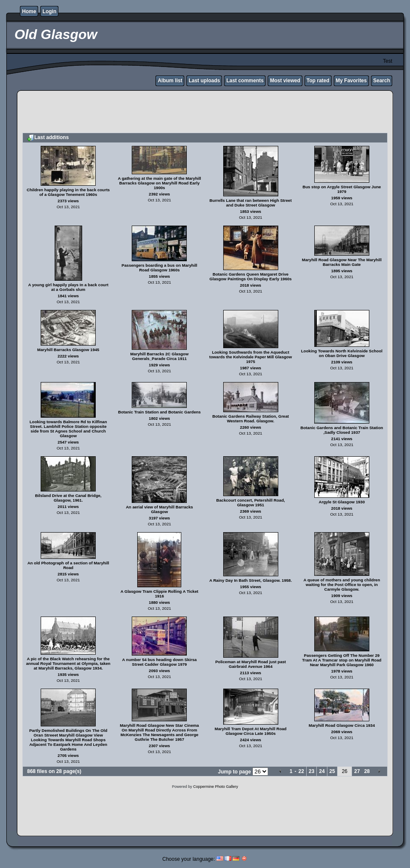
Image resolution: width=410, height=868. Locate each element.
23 (312, 771)
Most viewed (285, 81)
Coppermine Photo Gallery (216, 787)
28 (367, 771)
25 (332, 771)
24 (322, 771)
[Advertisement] (205, 113)
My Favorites (351, 81)
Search (382, 81)
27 (357, 771)
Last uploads (204, 81)
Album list (170, 81)
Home (29, 11)
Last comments (245, 81)
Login (49, 11)
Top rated (318, 81)
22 (301, 771)
